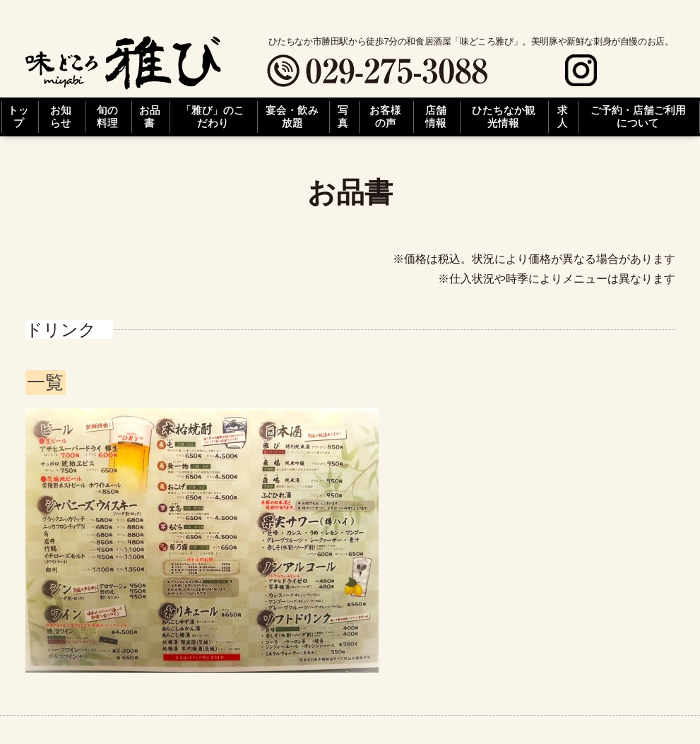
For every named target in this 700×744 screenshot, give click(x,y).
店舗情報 (436, 117)
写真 (343, 117)
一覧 (45, 383)
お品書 (150, 117)
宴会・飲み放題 (292, 117)
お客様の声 (385, 117)
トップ (18, 117)
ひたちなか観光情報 (504, 117)
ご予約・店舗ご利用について (638, 117)
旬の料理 (107, 117)
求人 (563, 117)
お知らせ (61, 117)
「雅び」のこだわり (213, 117)
